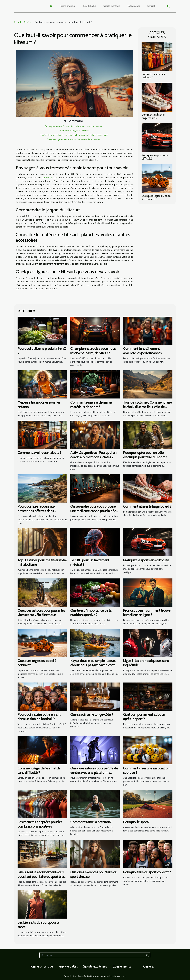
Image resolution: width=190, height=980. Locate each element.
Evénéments (134, 6)
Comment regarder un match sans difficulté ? (39, 770)
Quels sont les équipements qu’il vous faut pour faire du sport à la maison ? (41, 877)
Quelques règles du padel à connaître (156, 197)
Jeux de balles (89, 6)
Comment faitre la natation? (91, 822)
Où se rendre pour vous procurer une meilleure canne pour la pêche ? (95, 511)
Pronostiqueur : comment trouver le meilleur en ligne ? (147, 613)
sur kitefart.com (50, 178)
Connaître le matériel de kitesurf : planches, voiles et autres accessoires (73, 135)
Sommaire (75, 121)
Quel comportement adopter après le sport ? (144, 717)
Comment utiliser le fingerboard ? (153, 116)
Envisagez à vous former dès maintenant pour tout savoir (73, 126)
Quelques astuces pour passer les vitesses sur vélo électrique (41, 613)
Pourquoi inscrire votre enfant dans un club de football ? (39, 717)
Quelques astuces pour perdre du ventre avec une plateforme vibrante (94, 773)
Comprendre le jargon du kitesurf (74, 131)
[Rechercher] (95, 955)
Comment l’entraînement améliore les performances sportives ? (142, 353)
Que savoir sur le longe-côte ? (92, 714)
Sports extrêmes (112, 6)
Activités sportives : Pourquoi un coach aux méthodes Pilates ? (93, 455)
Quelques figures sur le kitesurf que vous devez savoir (73, 139)
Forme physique (68, 6)
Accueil (17, 22)
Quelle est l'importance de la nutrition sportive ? (91, 613)
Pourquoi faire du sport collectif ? (147, 872)
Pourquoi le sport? (136, 822)
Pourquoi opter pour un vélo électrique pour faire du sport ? (145, 455)
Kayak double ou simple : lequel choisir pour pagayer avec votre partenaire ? (93, 665)
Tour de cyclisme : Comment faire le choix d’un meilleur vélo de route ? (147, 407)
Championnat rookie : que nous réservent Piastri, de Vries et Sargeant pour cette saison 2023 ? (95, 353)
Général (151, 6)
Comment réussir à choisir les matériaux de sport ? (91, 405)
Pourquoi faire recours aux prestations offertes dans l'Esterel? (36, 511)
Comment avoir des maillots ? (153, 76)
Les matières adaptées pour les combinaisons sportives (40, 824)
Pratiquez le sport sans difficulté (155, 157)
